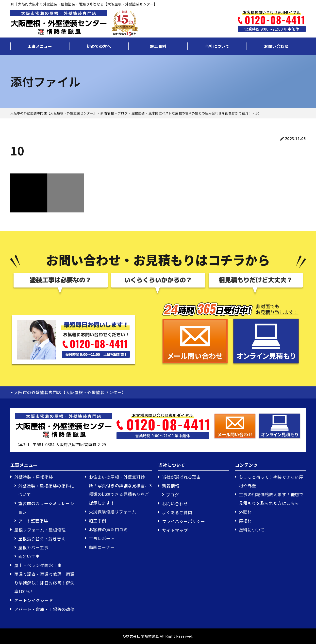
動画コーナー (102, 547)
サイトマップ (175, 530)
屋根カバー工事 (33, 547)
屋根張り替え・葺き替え (42, 539)
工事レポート (102, 538)
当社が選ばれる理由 (182, 477)
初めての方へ (99, 46)
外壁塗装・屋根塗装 (34, 477)
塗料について (252, 530)
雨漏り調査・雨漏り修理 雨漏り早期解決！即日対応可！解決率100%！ (44, 583)
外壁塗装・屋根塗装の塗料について (46, 490)
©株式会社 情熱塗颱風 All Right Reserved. (158, 636)
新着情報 (171, 486)
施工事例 (158, 46)
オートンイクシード (34, 600)
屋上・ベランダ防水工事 (38, 565)
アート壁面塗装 (33, 521)
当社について (217, 46)
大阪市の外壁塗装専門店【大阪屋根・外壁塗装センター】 (68, 392)
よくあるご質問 (177, 512)
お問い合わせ (276, 46)
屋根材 (245, 521)
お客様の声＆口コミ (108, 529)
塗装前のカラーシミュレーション (46, 508)
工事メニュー (40, 46)
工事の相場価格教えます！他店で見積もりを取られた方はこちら (271, 499)
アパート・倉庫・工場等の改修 (44, 609)
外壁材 (245, 512)
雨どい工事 (29, 556)
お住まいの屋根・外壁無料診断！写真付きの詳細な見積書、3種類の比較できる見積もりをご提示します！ (120, 490)
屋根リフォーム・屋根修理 (40, 530)
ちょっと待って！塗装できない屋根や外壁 (271, 481)
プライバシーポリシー (184, 521)
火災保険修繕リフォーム (113, 512)
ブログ (173, 495)
